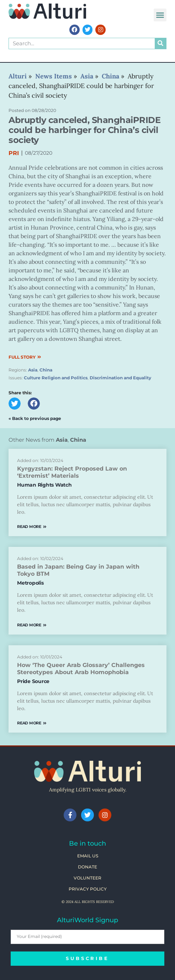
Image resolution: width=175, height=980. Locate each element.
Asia (33, 370)
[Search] (160, 43)
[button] (160, 15)
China (46, 370)
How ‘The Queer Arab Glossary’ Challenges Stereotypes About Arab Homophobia (81, 669)
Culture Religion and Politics (56, 378)
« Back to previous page (35, 418)
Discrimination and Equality (120, 378)
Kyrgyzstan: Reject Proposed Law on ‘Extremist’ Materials (72, 472)
